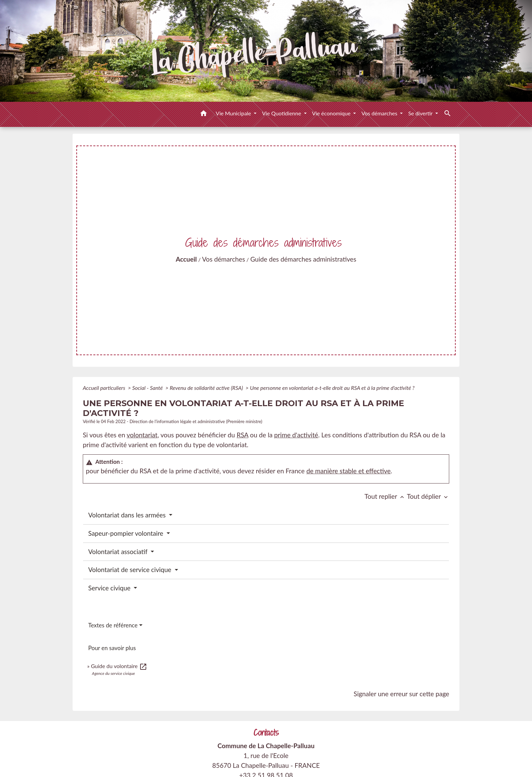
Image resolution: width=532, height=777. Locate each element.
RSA (242, 435)
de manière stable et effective (348, 471)
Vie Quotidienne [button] (282, 113)
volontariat (142, 435)
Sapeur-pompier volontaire (127, 533)
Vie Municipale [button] (234, 113)
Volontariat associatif (119, 552)
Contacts (266, 733)
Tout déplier (428, 496)
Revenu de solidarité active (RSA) (207, 388)
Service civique (110, 588)
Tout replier (386, 496)
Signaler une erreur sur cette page (401, 694)
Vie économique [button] (332, 113)
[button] (204, 114)
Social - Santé (148, 388)
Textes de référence (113, 625)
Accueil (186, 259)
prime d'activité (296, 435)
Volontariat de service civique (131, 570)
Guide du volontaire (119, 666)
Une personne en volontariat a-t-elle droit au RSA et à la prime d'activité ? (332, 388)
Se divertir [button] (421, 113)
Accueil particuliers (105, 388)
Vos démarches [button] (380, 113)
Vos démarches (224, 259)
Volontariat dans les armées (128, 515)
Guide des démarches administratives (303, 259)
